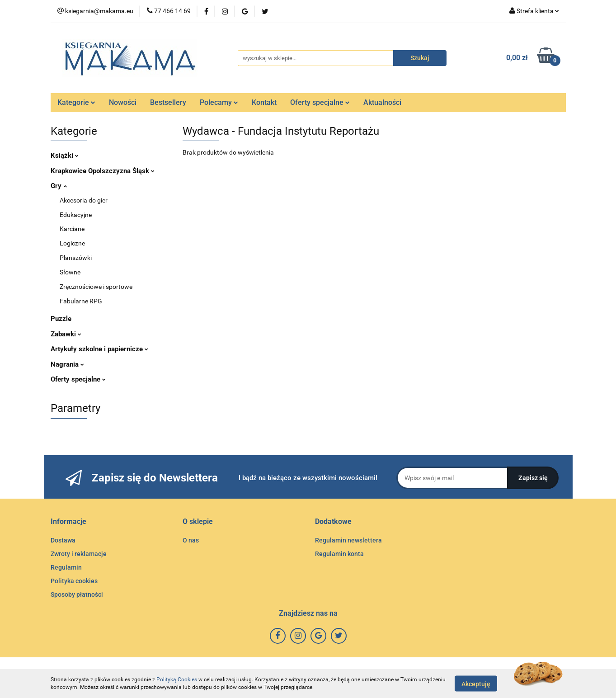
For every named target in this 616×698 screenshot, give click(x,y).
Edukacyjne (76, 215)
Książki (65, 156)
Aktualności (382, 102)
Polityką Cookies (177, 679)
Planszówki (76, 258)
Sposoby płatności (77, 594)
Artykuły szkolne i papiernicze (99, 349)
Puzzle (61, 319)
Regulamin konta (339, 554)
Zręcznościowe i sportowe (96, 287)
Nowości (123, 102)
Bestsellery (168, 102)
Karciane (72, 229)
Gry (59, 186)
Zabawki (66, 334)
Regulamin (66, 567)
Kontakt (264, 102)
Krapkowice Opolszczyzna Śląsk (103, 171)
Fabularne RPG (81, 301)
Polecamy (219, 102)
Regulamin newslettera (348, 540)
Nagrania (67, 364)
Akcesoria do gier (84, 200)
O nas (191, 540)
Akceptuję (476, 684)
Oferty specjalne (320, 102)
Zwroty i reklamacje (79, 554)
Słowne (70, 272)
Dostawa (63, 540)
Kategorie (76, 102)
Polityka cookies (74, 581)
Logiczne (72, 243)
